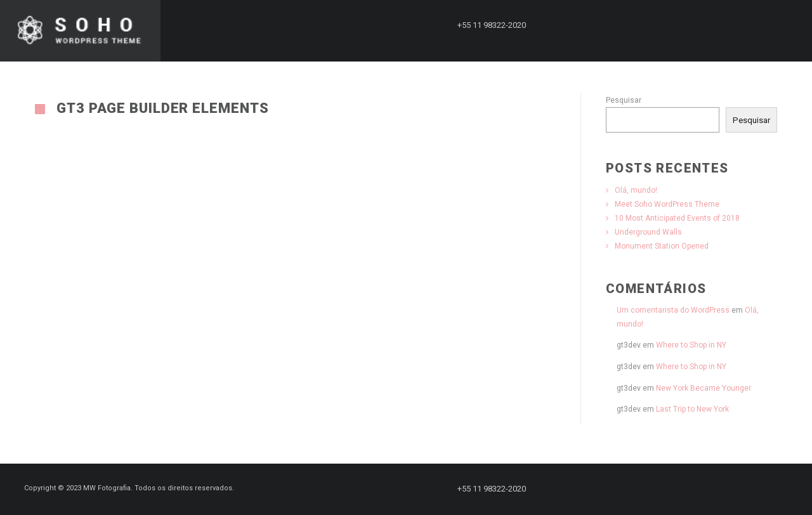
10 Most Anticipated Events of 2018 (677, 218)
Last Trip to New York (692, 409)
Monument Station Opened (662, 246)
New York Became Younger (704, 388)
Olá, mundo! (636, 190)
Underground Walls (648, 232)
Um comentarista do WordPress (673, 310)
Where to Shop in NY (691, 345)
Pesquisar (624, 100)
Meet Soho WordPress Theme (667, 204)
